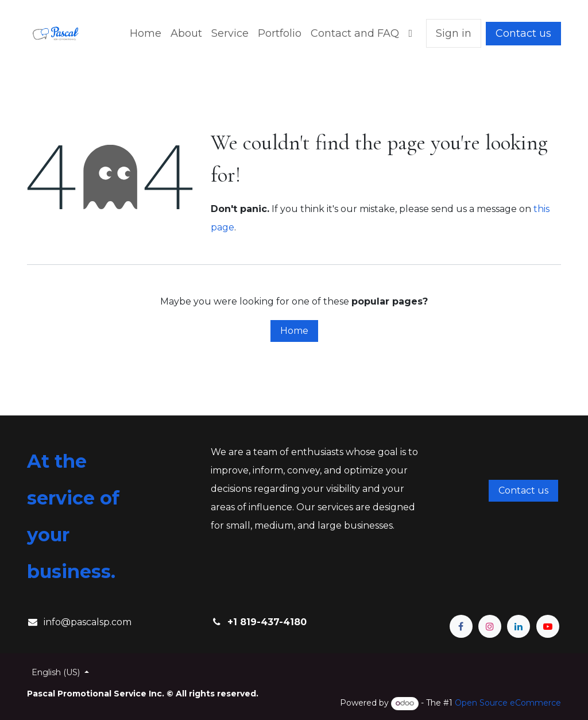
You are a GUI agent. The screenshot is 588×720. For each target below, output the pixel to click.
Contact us (523, 33)
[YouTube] (548, 626)
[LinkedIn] (519, 626)
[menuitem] (146, 33)
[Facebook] (461, 626)
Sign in (454, 33)
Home (294, 331)
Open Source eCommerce (508, 703)
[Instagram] (490, 626)
